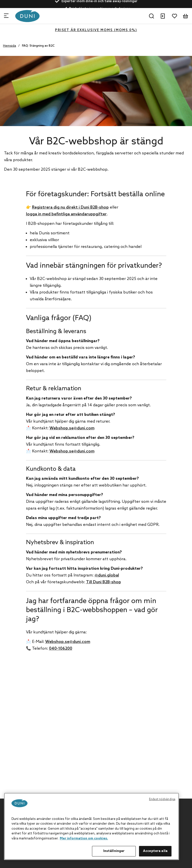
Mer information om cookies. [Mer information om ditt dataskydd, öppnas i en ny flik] (84, 839)
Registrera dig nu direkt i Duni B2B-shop (70, 207)
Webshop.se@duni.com (72, 428)
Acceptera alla (155, 851)
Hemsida (9, 46)
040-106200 (61, 649)
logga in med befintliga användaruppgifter (66, 214)
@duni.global (107, 575)
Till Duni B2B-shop (103, 582)
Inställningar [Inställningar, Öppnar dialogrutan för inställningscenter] (114, 851)
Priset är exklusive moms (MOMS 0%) (96, 30)
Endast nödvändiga (162, 799)
